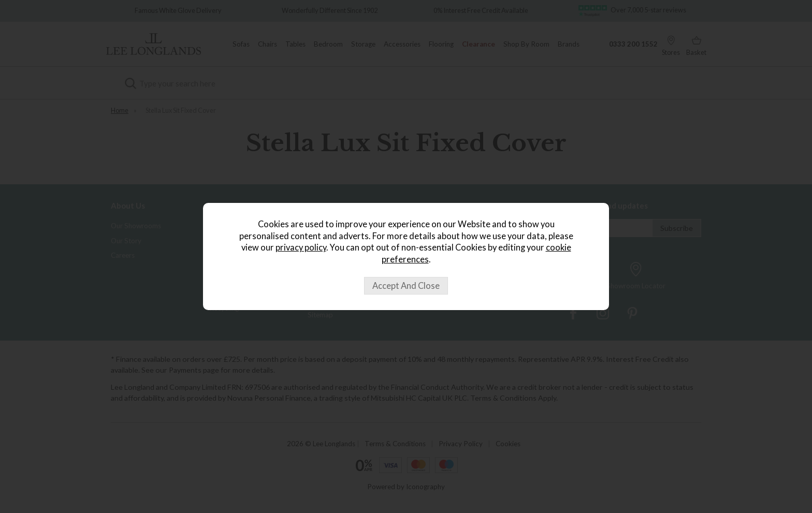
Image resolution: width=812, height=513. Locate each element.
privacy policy (301, 247)
